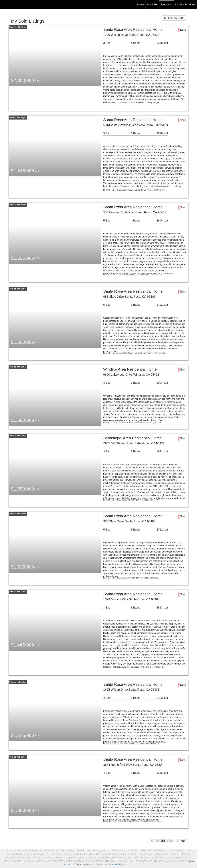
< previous (156, 841)
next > (184, 841)
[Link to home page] (4, 5)
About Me (152, 5)
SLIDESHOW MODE (174, 18)
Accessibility (116, 865)
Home (141, 5)
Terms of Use (83, 865)
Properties (166, 5)
